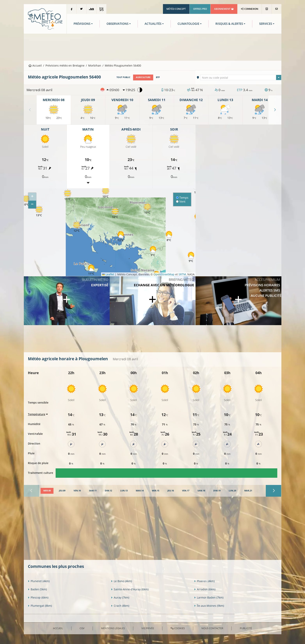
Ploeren (204, 581)
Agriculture (143, 77)
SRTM (182, 274)
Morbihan (95, 65)
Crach (120, 606)
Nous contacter (212, 628)
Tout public (123, 77)
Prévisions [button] (82, 24)
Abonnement (224, 9)
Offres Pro (200, 9)
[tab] (47, 491)
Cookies (178, 628)
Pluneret (39, 581)
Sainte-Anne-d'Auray (130, 589)
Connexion (249, 9)
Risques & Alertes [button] (229, 24)
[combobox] (241, 77)
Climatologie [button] (188, 24)
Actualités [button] (153, 24)
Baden (37, 589)
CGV (82, 628)
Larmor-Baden (209, 597)
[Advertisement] (153, 47)
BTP (158, 77)
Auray (120, 597)
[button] (68, 195)
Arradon (205, 589)
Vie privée (148, 628)
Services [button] (266, 24)
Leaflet (108, 274)
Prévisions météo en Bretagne (65, 65)
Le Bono (121, 581)
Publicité (246, 628)
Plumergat (40, 606)
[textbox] (241, 78)
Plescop (38, 597)
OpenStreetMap (164, 274)
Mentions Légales (113, 628)
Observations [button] (117, 24)
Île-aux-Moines (209, 606)
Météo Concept (176, 9)
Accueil (35, 65)
